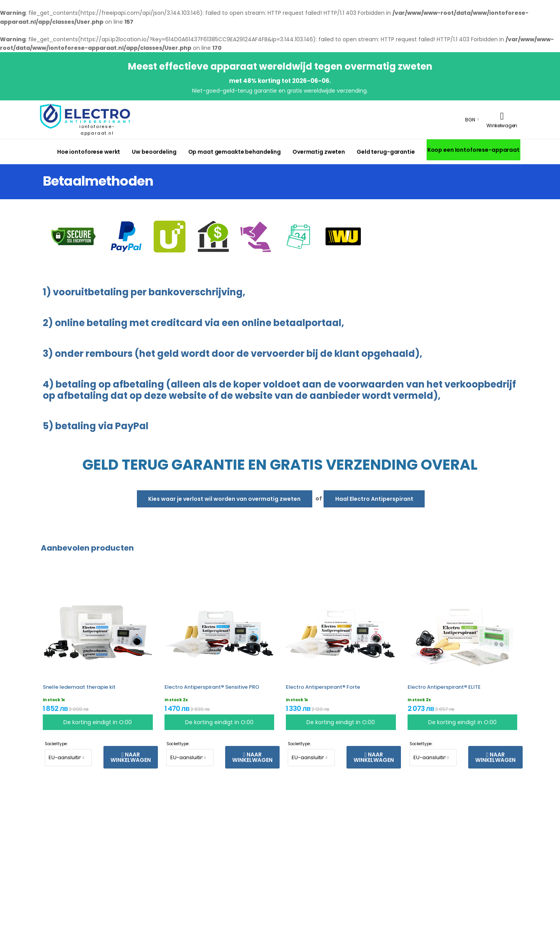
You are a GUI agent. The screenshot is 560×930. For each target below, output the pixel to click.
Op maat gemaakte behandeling (234, 152)
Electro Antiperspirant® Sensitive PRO (212, 687)
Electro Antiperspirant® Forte (323, 687)
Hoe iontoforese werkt (89, 152)
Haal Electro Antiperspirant (374, 499)
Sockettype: (56, 744)
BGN (470, 120)
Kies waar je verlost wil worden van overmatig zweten (224, 499)
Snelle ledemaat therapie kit (79, 687)
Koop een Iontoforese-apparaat (473, 150)
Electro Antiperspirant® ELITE (444, 687)
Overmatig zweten (319, 152)
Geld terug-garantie (386, 152)
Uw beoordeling (154, 152)
